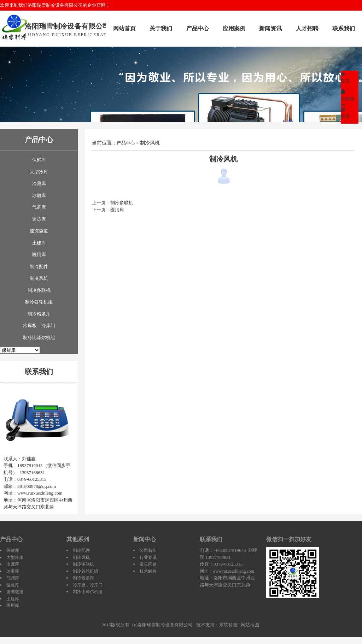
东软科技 (228, 625)
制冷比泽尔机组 (39, 338)
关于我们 (161, 28)
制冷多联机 (39, 290)
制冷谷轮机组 (39, 302)
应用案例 (234, 28)
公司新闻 (148, 550)
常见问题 (148, 564)
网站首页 (124, 28)
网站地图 (250, 625)
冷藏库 (39, 184)
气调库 (39, 207)
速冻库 (39, 219)
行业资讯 (148, 557)
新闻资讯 (270, 28)
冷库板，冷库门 (39, 326)
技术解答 (148, 571)
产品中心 (198, 28)
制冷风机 (39, 278)
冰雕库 (39, 196)
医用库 (39, 255)
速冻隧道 (39, 231)
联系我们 (344, 28)
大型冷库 (39, 172)
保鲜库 (39, 160)
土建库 (39, 243)
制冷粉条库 (39, 314)
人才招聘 (307, 28)
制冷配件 (39, 267)
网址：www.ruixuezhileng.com (227, 571)
